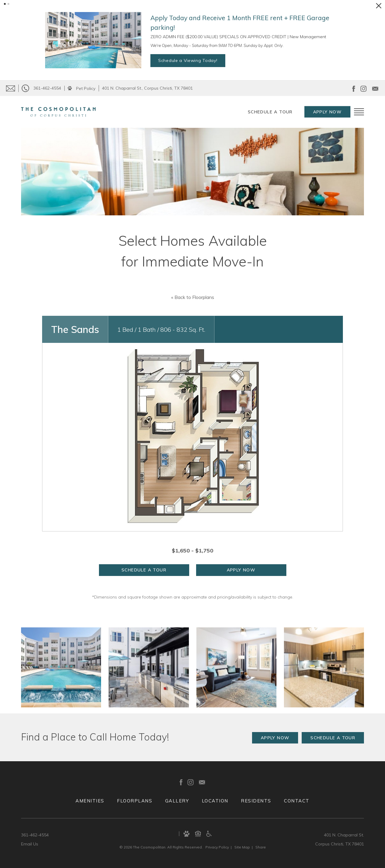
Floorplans (135, 801)
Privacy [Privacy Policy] (217, 847)
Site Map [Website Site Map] (242, 847)
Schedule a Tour (270, 112)
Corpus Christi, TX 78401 (340, 844)
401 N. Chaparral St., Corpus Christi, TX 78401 (147, 88)
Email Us (30, 844)
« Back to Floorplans (193, 297)
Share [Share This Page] (261, 847)
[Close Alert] (379, 6)
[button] (5, 4)
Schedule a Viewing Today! (188, 60)
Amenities (90, 801)
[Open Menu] (359, 112)
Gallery (177, 801)
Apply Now (328, 112)
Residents (256, 801)
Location (215, 801)
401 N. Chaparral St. (344, 835)
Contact (297, 801)
